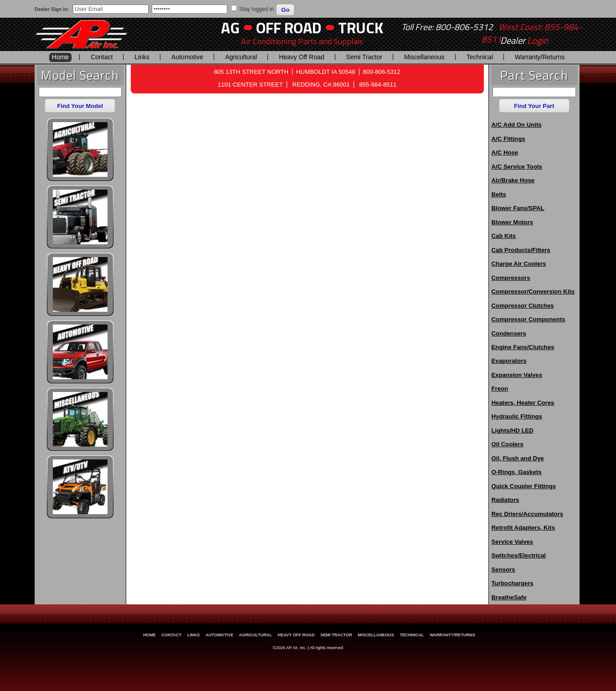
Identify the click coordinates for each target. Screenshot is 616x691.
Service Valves (513, 542)
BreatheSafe (509, 597)
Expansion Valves (517, 375)
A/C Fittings (508, 139)
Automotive (187, 57)
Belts (499, 194)
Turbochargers (513, 583)
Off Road (289, 28)
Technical (480, 57)
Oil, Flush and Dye (518, 458)
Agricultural (241, 57)
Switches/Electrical (519, 555)
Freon (500, 389)
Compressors (511, 278)
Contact (102, 57)
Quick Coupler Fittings (524, 486)
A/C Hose (505, 152)
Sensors (503, 570)
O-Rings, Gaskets (517, 472)
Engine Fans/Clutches (523, 347)
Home (60, 57)
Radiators (506, 500)
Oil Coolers (508, 444)
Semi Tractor (364, 57)
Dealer (524, 41)
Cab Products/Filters (521, 250)
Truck (361, 28)
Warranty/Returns (540, 57)
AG (230, 28)
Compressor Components (529, 319)
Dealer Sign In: (52, 9)
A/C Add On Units (517, 125)
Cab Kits (504, 236)
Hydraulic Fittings (517, 416)
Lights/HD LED (513, 431)
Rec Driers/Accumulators (528, 514)
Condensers (509, 333)
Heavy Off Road (301, 57)
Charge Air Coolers (519, 264)
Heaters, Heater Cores (523, 403)
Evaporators (509, 361)
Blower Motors (513, 222)
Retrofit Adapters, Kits (523, 528)
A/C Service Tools (517, 167)
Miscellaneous (424, 57)
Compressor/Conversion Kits (533, 291)
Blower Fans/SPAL (518, 208)
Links (142, 57)
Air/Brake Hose (513, 180)
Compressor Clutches (523, 306)
